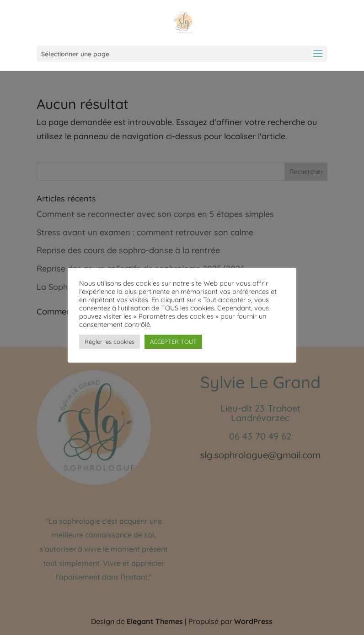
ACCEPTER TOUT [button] (173, 342)
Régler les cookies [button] (110, 342)
